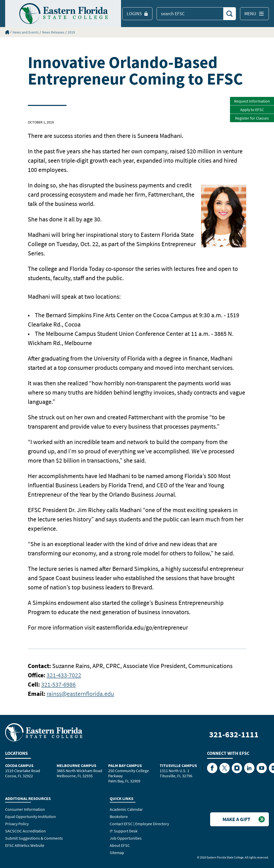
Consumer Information (25, 809)
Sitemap (117, 853)
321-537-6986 (58, 684)
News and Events (26, 32)
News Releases (53, 32)
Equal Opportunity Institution (31, 816)
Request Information (252, 101)
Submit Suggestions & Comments (34, 838)
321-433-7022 (64, 675)
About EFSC (120, 845)
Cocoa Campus (19, 765)
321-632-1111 (234, 735)
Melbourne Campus (76, 765)
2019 (71, 32)
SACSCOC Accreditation (25, 831)
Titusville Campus (178, 765)
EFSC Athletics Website (25, 845)
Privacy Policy (17, 824)
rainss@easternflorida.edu (80, 694)
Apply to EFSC (252, 110)
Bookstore (119, 816)
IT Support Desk (124, 831)
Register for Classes (252, 118)
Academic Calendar (126, 809)
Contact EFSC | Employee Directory (139, 824)
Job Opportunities (126, 838)
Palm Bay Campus (125, 765)
